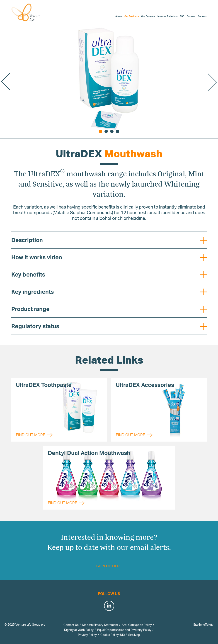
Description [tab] (109, 240)
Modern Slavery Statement (100, 625)
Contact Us (71, 625)
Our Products (132, 16)
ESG (182, 16)
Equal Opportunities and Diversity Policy (124, 630)
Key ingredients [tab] (109, 292)
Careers (191, 16)
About (119, 16)
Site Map (134, 635)
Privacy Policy (87, 635)
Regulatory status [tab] (109, 326)
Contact (202, 16)
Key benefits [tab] (109, 275)
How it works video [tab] (109, 257)
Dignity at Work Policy (79, 630)
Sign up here (109, 566)
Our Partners (148, 16)
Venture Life (26, 12)
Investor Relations (167, 16)
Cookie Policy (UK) (113, 635)
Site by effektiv (203, 625)
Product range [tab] (109, 309)
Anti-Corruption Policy (137, 625)
